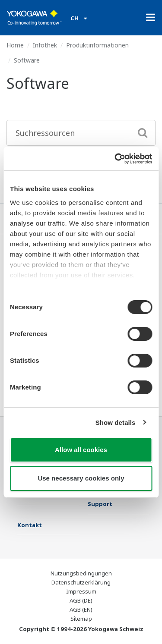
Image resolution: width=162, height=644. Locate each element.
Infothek (45, 45)
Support (100, 504)
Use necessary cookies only (81, 478)
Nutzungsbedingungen (81, 573)
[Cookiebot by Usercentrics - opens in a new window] (115, 159)
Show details (116, 423)
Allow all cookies (81, 450)
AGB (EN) (81, 609)
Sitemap (81, 619)
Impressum (81, 591)
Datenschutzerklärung (81, 582)
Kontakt (30, 525)
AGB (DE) (81, 600)
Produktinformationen (97, 45)
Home (15, 45)
